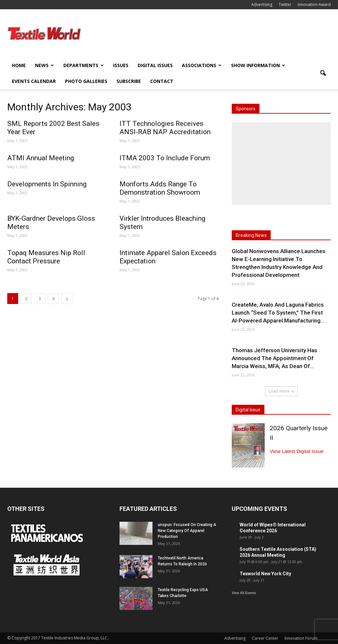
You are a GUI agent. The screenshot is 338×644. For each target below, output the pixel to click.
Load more (281, 391)
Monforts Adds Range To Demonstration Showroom (160, 188)
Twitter (285, 4)
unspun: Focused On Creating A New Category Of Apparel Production (187, 531)
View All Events (244, 593)
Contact (162, 81)
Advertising (262, 4)
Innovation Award (314, 4)
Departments (84, 65)
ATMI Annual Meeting (41, 158)
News (44, 65)
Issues (121, 65)
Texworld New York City (265, 574)
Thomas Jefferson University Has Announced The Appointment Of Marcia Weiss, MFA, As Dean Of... (274, 358)
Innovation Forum (301, 638)
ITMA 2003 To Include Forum (165, 158)
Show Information (258, 65)
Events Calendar (34, 81)
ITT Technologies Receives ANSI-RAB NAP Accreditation (165, 128)
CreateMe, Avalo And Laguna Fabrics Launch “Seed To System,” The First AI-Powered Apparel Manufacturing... (278, 313)
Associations (202, 65)
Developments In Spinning (47, 184)
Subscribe (129, 81)
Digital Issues (155, 65)
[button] (323, 73)
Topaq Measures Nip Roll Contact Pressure (46, 257)
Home (19, 65)
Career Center (265, 638)
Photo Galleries (86, 81)
